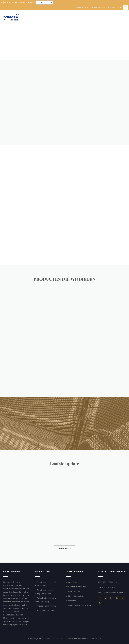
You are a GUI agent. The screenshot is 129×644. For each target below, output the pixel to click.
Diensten (72, 601)
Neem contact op (76, 596)
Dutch (40, 2)
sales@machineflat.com (115, 592)
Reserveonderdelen (45, 610)
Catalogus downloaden (78, 587)
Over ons (72, 582)
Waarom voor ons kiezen (79, 605)
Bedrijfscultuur (75, 591)
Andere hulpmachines (46, 606)
